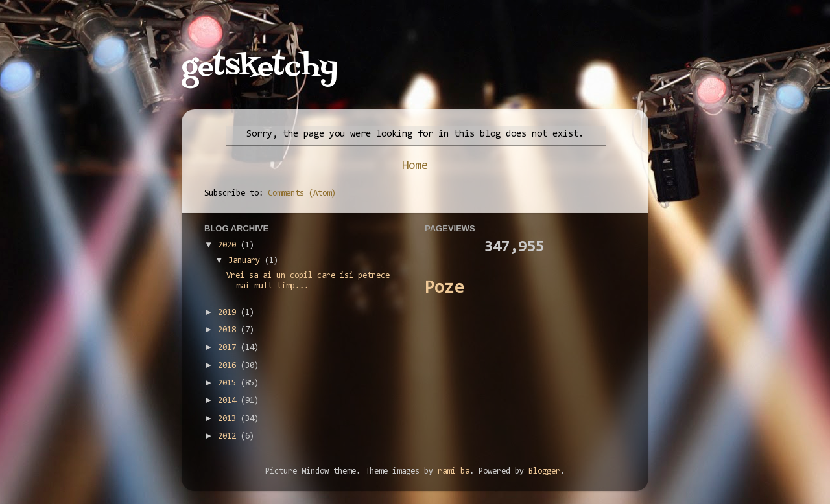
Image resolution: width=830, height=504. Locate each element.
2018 (229, 330)
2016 (229, 366)
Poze (444, 289)
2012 (229, 436)
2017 (229, 348)
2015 (229, 383)
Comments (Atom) (302, 193)
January (246, 261)
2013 (229, 419)
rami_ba (454, 471)
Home (415, 166)
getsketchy (260, 67)
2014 (229, 401)
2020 (229, 245)
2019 (229, 313)
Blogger (544, 471)
